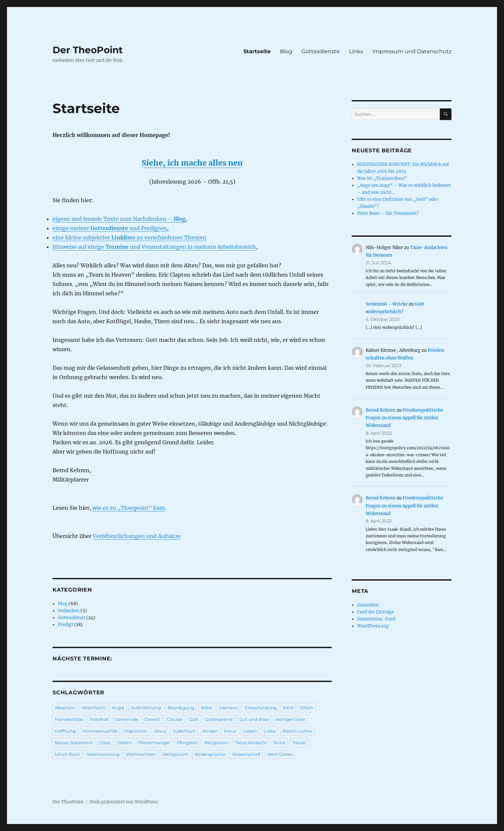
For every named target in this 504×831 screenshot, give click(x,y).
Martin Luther (298, 731)
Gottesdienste (321, 51)
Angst (118, 708)
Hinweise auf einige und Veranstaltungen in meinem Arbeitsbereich (154, 247)
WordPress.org (373, 626)
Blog (286, 51)
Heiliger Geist (290, 719)
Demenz (229, 708)
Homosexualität (100, 731)
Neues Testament (74, 743)
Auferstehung (146, 708)
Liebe (270, 731)
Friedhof (99, 719)
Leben (250, 731)
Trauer (299, 743)
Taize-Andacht (251, 743)
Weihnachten (141, 754)
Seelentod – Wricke (387, 304)
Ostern (124, 743)
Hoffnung (65, 731)
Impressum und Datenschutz (412, 51)
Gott (194, 719)
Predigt (65, 625)
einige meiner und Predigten (110, 228)
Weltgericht (175, 754)
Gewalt (152, 719)
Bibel (207, 708)
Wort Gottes (280, 754)
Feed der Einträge (376, 612)
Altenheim (93, 708)
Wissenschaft (246, 754)
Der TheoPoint (88, 50)
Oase (105, 743)
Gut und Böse (254, 719)
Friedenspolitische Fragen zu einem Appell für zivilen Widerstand (404, 418)
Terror (279, 743)
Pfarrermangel (154, 743)
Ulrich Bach (67, 754)
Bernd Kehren (381, 410)
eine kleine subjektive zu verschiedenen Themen (129, 237)
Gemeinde (126, 719)
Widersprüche (210, 754)
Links (356, 51)
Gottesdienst (71, 618)
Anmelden (368, 605)
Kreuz (230, 731)
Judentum (184, 731)
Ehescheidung (261, 708)
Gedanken (69, 611)
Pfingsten (187, 743)
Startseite (257, 51)
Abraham (65, 708)
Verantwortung (103, 754)
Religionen (216, 743)
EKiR (288, 708)
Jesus (160, 731)
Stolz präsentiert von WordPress (124, 802)
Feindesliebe (69, 719)
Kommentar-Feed (376, 619)
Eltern (307, 708)
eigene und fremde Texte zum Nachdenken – (119, 219)
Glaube (175, 719)
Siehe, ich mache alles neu (192, 163)
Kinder (210, 731)
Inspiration (136, 731)
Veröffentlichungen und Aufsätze (137, 536)
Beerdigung (181, 708)
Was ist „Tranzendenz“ (382, 178)
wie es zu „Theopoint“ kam (129, 508)
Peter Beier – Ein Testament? (388, 213)
